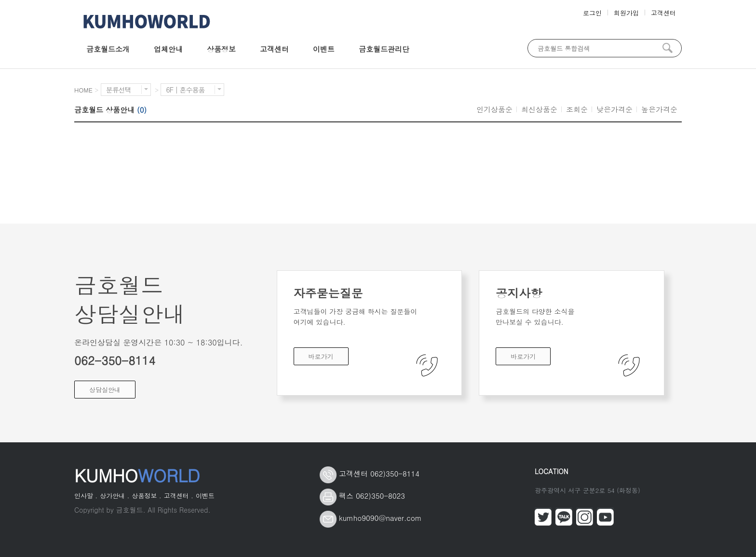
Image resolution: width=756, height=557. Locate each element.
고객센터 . (179, 496)
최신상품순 (539, 109)
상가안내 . (115, 496)
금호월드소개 (108, 49)
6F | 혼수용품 (194, 90)
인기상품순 (494, 109)
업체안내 (168, 49)
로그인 (592, 13)
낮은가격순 (614, 109)
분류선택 (127, 90)
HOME (83, 90)
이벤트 (324, 49)
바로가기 (321, 356)
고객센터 (663, 13)
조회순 (577, 109)
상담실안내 (105, 390)
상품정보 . (146, 496)
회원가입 (626, 13)
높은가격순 (659, 109)
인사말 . (86, 496)
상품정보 (221, 49)
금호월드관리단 (384, 49)
